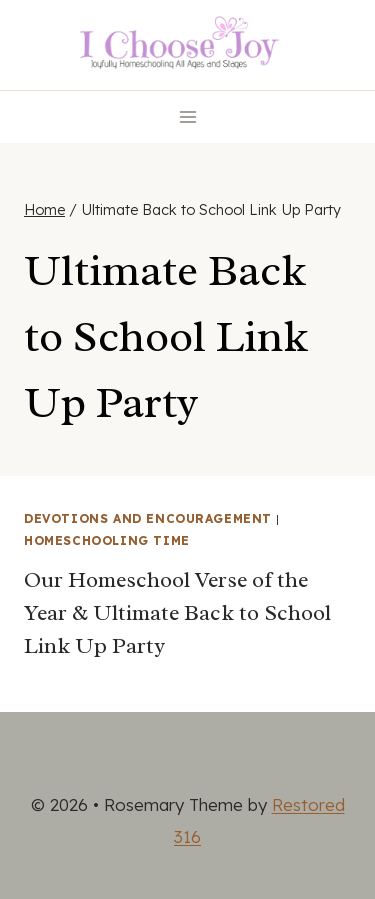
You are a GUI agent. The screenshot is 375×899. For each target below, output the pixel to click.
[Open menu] (187, 116)
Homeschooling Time (107, 540)
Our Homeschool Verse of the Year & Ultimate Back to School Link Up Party (177, 613)
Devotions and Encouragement (148, 518)
